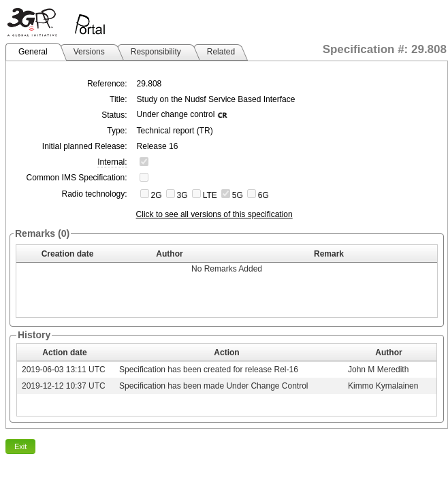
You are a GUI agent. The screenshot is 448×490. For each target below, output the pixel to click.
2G (157, 195)
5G (238, 195)
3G (182, 195)
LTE (210, 195)
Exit (20, 446)
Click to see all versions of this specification (214, 214)
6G (263, 195)
